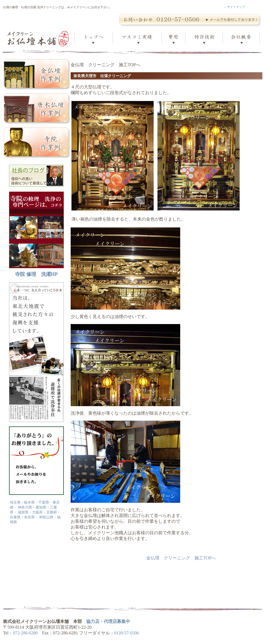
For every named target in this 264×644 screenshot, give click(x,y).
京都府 (52, 512)
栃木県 (29, 502)
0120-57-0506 (127, 633)
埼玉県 (15, 502)
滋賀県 (23, 512)
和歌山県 (46, 517)
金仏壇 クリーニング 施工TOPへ (181, 558)
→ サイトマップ (234, 7)
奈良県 (29, 517)
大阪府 (37, 512)
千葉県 (44, 502)
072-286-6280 (25, 633)
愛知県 (41, 507)
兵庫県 (15, 517)
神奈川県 (25, 507)
